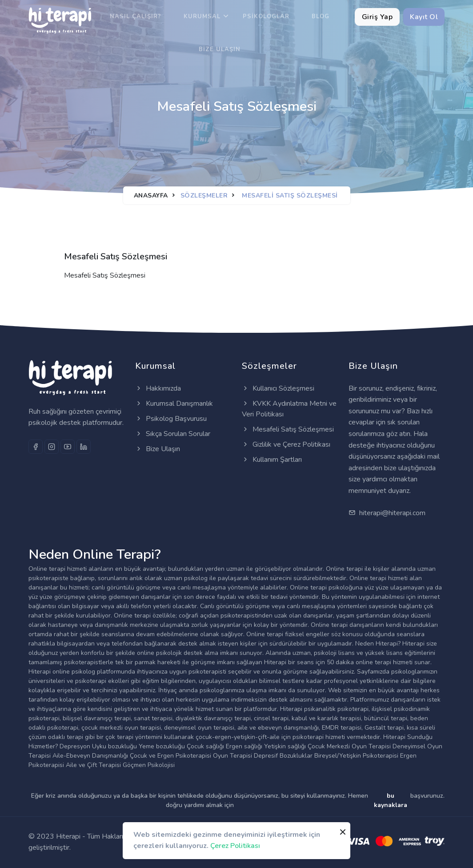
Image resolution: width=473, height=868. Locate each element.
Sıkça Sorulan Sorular (173, 434)
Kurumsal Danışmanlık (174, 404)
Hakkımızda (158, 388)
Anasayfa (151, 196)
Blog (321, 16)
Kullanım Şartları (272, 460)
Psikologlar (266, 16)
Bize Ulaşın (220, 49)
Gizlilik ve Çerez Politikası (286, 444)
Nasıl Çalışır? (136, 16)
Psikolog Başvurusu (171, 419)
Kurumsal (202, 16)
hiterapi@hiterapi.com (387, 513)
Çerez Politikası (235, 846)
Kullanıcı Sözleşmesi (278, 388)
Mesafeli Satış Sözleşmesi (288, 429)
